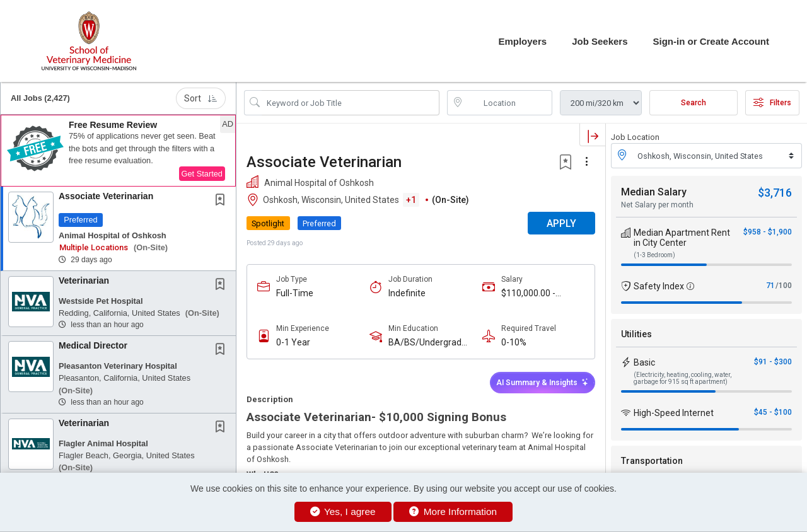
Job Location (635, 137)
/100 (784, 286)
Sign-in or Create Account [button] (711, 41)
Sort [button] (201, 98)
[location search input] (509, 103)
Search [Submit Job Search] (694, 103)
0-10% (514, 342)
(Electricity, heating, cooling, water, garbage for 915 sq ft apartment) (682, 378)
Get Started (202, 174)
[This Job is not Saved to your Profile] (223, 201)
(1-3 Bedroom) (654, 255)
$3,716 (775, 193)
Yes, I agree (343, 512)
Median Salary (654, 192)
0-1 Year (293, 342)
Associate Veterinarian (106, 196)
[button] (118, 151)
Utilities (636, 334)
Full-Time (295, 293)
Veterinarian (84, 280)
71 (770, 286)
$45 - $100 (773, 412)
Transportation (652, 461)
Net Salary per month (657, 205)
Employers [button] (522, 41)
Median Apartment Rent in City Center (682, 238)
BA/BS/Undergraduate (430, 343)
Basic (644, 362)
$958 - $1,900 (768, 232)
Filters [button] (772, 103)
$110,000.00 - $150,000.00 (528, 293)
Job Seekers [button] (600, 41)
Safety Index (659, 286)
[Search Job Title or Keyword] (351, 103)
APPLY (561, 223)
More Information (453, 512)
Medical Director (93, 345)
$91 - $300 (773, 362)
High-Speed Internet (674, 413)
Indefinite (407, 293)
